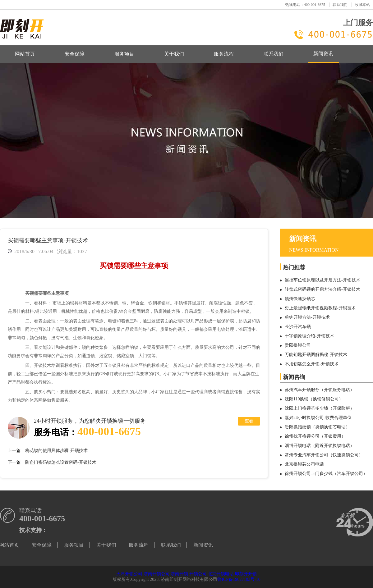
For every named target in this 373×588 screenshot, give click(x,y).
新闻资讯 (323, 54)
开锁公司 (198, 574)
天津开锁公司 (129, 574)
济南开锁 (179, 574)
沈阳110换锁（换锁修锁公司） (314, 399)
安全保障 (75, 54)
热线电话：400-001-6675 (305, 5)
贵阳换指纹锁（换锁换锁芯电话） (317, 427)
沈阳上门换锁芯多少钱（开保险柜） (320, 408)
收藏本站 (362, 5)
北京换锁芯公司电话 (304, 464)
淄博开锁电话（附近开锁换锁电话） (320, 446)
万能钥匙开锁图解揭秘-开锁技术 (316, 355)
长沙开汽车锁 (298, 327)
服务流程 (224, 54)
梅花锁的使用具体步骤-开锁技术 (56, 451)
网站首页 (25, 54)
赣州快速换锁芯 (300, 299)
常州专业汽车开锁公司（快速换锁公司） (324, 455)
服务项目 (124, 54)
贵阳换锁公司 (298, 345)
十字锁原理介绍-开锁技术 (309, 336)
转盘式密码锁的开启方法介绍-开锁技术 (322, 289)
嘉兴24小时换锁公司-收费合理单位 (318, 418)
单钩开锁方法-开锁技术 (307, 317)
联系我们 (340, 5)
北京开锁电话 (221, 574)
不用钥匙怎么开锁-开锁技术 (312, 364)
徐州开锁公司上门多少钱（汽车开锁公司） (326, 474)
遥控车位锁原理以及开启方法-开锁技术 (322, 280)
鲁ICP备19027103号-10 (239, 579)
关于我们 (174, 54)
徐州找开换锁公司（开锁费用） (315, 436)
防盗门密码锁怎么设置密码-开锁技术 (61, 462)
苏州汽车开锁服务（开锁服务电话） (320, 390)
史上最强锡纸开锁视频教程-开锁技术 (320, 308)
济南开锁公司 (157, 574)
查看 (249, 421)
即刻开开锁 (246, 574)
